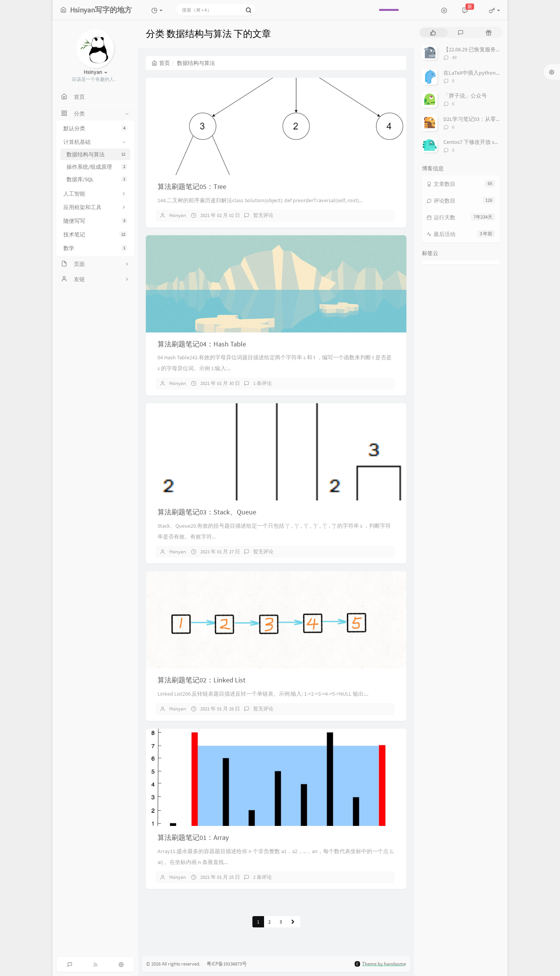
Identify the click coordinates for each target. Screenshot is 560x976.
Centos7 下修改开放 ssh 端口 (478, 142)
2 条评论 (262, 877)
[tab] (433, 32)
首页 (161, 63)
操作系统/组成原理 (97, 167)
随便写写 (95, 221)
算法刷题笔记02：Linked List (201, 680)
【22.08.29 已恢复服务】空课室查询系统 (491, 49)
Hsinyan (178, 215)
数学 (95, 248)
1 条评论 (262, 383)
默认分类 (95, 128)
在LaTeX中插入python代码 (475, 73)
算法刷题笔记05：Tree (192, 186)
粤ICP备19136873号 (224, 964)
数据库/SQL (97, 179)
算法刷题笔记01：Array (193, 837)
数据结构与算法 (97, 154)
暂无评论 (263, 215)
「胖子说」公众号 (465, 96)
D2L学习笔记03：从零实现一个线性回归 (491, 119)
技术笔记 (95, 234)
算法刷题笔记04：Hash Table (202, 344)
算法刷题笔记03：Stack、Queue (207, 512)
